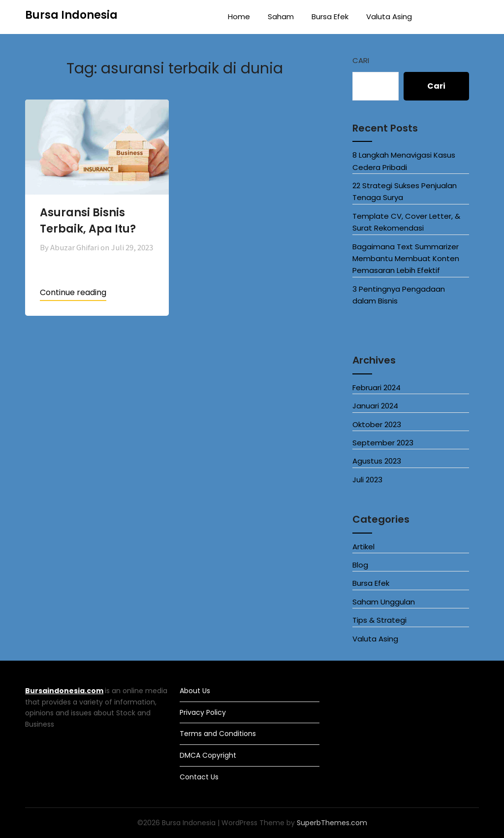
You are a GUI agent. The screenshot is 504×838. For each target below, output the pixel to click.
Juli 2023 (367, 480)
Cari (361, 60)
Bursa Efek (330, 17)
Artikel (363, 547)
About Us (195, 691)
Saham (281, 17)
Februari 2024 (377, 387)
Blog (360, 565)
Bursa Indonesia (71, 15)
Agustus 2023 (377, 461)
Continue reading (73, 292)
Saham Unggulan (384, 602)
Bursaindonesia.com (64, 691)
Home (239, 17)
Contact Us (199, 777)
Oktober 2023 (377, 424)
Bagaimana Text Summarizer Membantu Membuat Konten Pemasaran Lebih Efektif (406, 259)
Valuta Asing (389, 17)
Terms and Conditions (218, 734)
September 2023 (383, 443)
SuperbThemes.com (332, 823)
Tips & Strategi (379, 620)
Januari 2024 (375, 406)
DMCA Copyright (208, 755)
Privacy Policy (203, 712)
